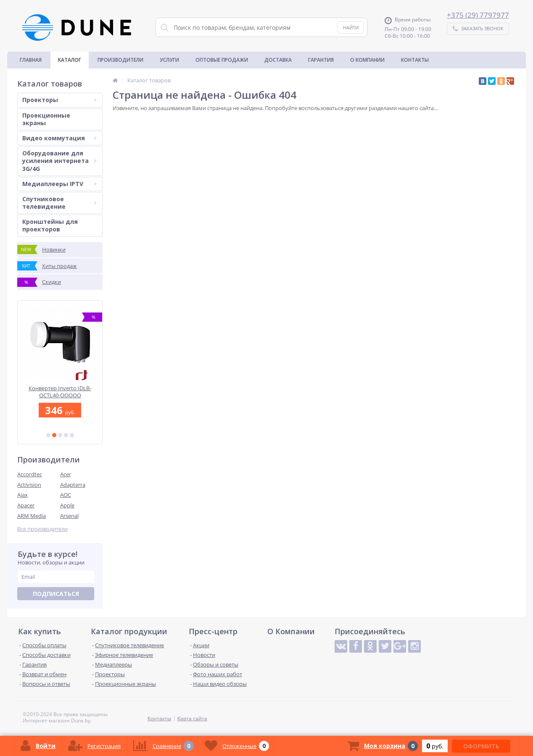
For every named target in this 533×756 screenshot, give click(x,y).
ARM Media (32, 516)
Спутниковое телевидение (59, 203)
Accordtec (30, 474)
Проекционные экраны (46, 119)
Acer (66, 474)
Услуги (169, 60)
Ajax (22, 495)
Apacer (26, 505)
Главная (31, 60)
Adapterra (73, 485)
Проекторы (59, 100)
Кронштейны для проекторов (50, 225)
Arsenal (69, 516)
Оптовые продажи (222, 60)
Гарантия (321, 60)
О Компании (367, 60)
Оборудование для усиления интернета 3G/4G (59, 161)
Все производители (42, 529)
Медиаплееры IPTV (59, 184)
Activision (29, 485)
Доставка (278, 60)
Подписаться (56, 594)
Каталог (70, 60)
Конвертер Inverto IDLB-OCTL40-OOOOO (60, 392)
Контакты (415, 60)
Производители (120, 60)
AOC (66, 495)
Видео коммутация (59, 138)
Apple (67, 505)
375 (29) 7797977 (480, 15)
